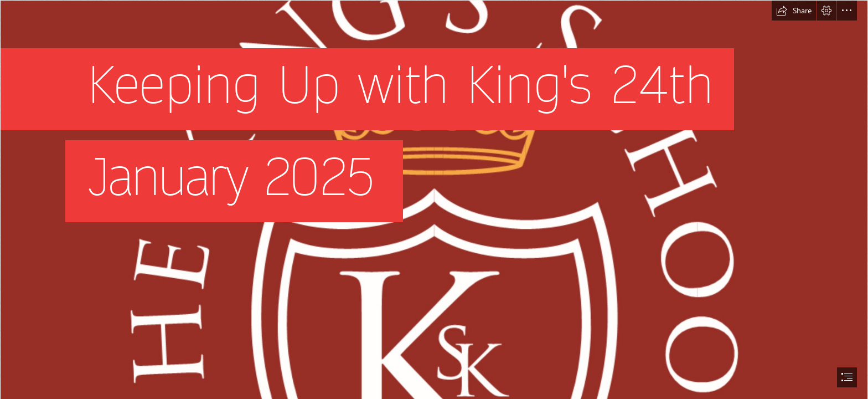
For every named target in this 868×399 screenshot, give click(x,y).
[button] (794, 11)
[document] (434, 199)
